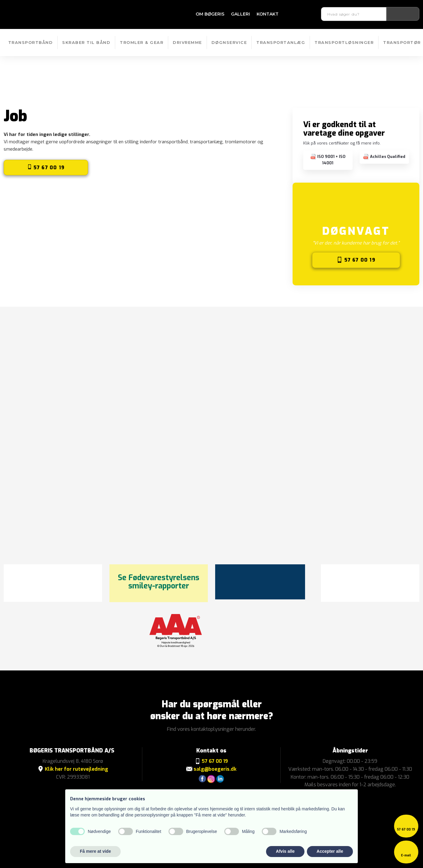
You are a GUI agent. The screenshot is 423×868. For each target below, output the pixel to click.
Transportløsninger (344, 42)
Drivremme (187, 42)
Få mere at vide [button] (95, 851)
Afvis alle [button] (285, 851)
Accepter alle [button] (330, 851)
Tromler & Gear (142, 42)
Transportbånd (31, 42)
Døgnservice (229, 42)
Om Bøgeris (210, 14)
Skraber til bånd (86, 42)
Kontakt (268, 14)
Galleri (240, 14)
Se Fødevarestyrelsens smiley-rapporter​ (159, 582)
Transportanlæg (281, 42)
